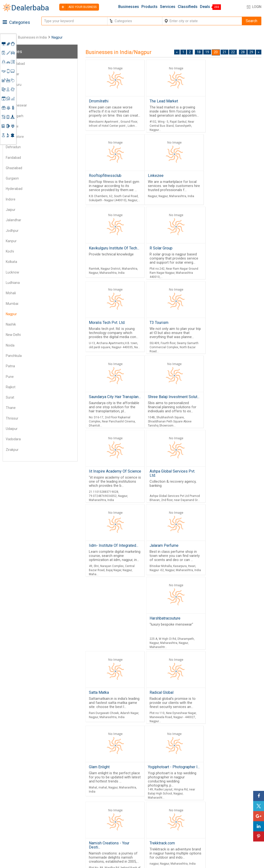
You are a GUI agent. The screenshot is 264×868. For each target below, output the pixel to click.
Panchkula (14, 356)
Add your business (78, 7)
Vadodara (13, 439)
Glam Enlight (99, 633)
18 (199, 52)
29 (251, 52)
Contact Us (125, 829)
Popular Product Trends (167, 809)
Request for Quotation (165, 815)
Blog (120, 835)
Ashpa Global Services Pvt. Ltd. (228, 332)
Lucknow (13, 272)
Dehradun (13, 147)
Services (168, 7)
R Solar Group (217, 175)
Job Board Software (88, 831)
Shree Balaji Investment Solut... (109, 332)
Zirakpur (12, 450)
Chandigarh (15, 116)
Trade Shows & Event (165, 832)
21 (224, 52)
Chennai (12, 126)
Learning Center (229, 808)
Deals (205, 7)
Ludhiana (13, 283)
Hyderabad (14, 189)
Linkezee (97, 175)
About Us (124, 813)
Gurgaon (12, 178)
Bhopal (11, 95)
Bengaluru (14, 85)
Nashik (11, 324)
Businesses (129, 7)
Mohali (11, 293)
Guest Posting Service (128, 821)
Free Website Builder (80, 818)
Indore (11, 199)
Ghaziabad (14, 168)
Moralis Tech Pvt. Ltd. (107, 250)
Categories (16, 22)
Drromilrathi (99, 101)
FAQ (119, 847)
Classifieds (188, 7)
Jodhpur (12, 231)
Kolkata (11, 262)
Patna (10, 366)
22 (233, 52)
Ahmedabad (15, 64)
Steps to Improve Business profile (238, 800)
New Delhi (13, 335)
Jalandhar (13, 220)
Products (149, 7)
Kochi (10, 251)
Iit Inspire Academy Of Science (166, 332)
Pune (10, 377)
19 (207, 52)
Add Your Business (231, 825)
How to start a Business (235, 831)
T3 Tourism (157, 250)
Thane (11, 408)
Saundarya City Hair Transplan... (222, 252)
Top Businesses (160, 827)
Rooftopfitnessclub (222, 101)
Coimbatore (15, 137)
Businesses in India (32, 37)
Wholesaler (156, 803)
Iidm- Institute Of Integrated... (230, 408)
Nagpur (11, 314)
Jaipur (11, 210)
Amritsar (13, 74)
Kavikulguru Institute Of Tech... (167, 177)
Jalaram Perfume (103, 484)
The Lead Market (161, 101)
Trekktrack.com (216, 711)
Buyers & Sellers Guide (130, 805)
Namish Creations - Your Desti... (224, 635)
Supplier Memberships (234, 813)
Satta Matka (214, 484)
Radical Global (216, 559)
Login (257, 7)
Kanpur (11, 241)
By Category (157, 797)
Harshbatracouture (163, 484)
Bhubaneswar (16, 105)
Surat (10, 397)
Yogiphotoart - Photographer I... (169, 635)
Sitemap (123, 841)
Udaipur (12, 429)
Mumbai (12, 304)
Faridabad (13, 158)
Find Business (159, 821)
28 (243, 52)
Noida (10, 345)
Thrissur (12, 418)
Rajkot (11, 387)
